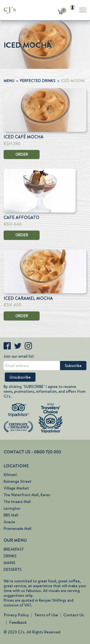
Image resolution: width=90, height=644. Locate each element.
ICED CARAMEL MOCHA (28, 298)
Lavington (12, 508)
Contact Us (74, 615)
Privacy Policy (16, 615)
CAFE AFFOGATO (21, 218)
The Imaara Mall (17, 502)
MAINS (9, 563)
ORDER (22, 154)
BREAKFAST (14, 549)
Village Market (16, 488)
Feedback (18, 622)
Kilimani (10, 475)
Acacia (9, 522)
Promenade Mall (18, 529)
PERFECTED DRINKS (38, 81)
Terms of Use (46, 615)
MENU (9, 81)
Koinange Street (18, 481)
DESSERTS (13, 570)
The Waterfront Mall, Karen (27, 495)
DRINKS (10, 556)
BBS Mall (11, 515)
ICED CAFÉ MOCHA (24, 137)
